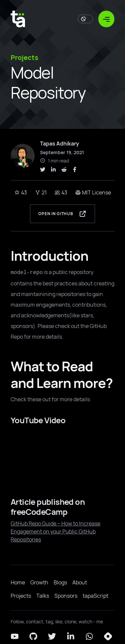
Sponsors (66, 596)
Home (18, 582)
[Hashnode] (108, 636)
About (80, 582)
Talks (43, 596)
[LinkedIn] (71, 636)
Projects (21, 596)
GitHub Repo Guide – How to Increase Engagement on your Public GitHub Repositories (55, 531)
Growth (39, 582)
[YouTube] (15, 636)
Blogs (60, 582)
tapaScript (95, 596)
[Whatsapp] (89, 636)
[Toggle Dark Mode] (85, 19)
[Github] (33, 636)
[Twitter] (52, 636)
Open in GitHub (62, 214)
